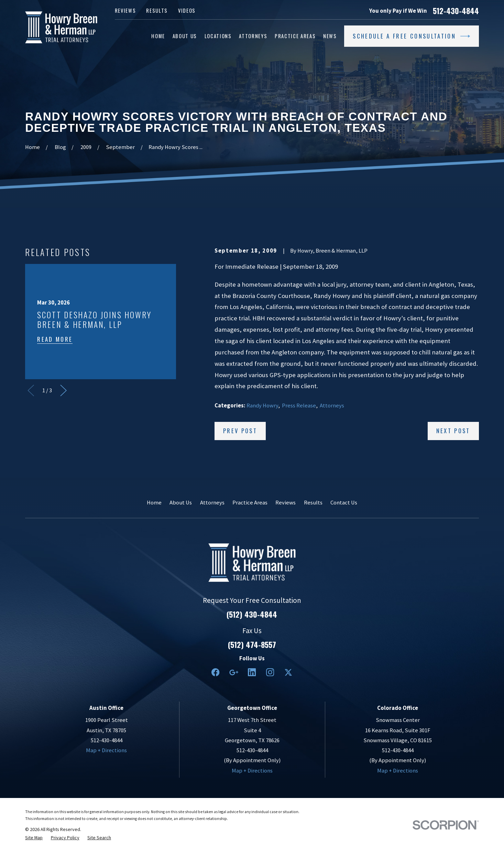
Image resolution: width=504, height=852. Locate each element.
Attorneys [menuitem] (253, 36)
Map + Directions (106, 750)
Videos (187, 10)
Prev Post (240, 431)
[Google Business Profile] (234, 672)
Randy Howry (262, 406)
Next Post (453, 431)
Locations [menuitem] (218, 36)
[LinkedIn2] (252, 672)
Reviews (125, 10)
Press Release (299, 406)
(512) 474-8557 (252, 645)
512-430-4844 (456, 11)
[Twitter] (288, 672)
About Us (181, 503)
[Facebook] (215, 672)
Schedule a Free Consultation (411, 36)
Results (157, 10)
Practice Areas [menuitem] (295, 36)
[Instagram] (270, 672)
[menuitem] (34, 838)
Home (154, 503)
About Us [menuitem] (185, 36)
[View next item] (63, 390)
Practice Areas (250, 503)
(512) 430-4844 (252, 614)
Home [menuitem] (158, 36)
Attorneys (332, 406)
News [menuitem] (330, 36)
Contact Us (344, 503)
